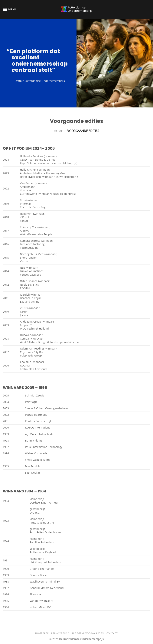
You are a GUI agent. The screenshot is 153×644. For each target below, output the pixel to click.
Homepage (42, 633)
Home (58, 131)
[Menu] (10, 9)
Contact (112, 633)
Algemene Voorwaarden (88, 633)
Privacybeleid (60, 633)
